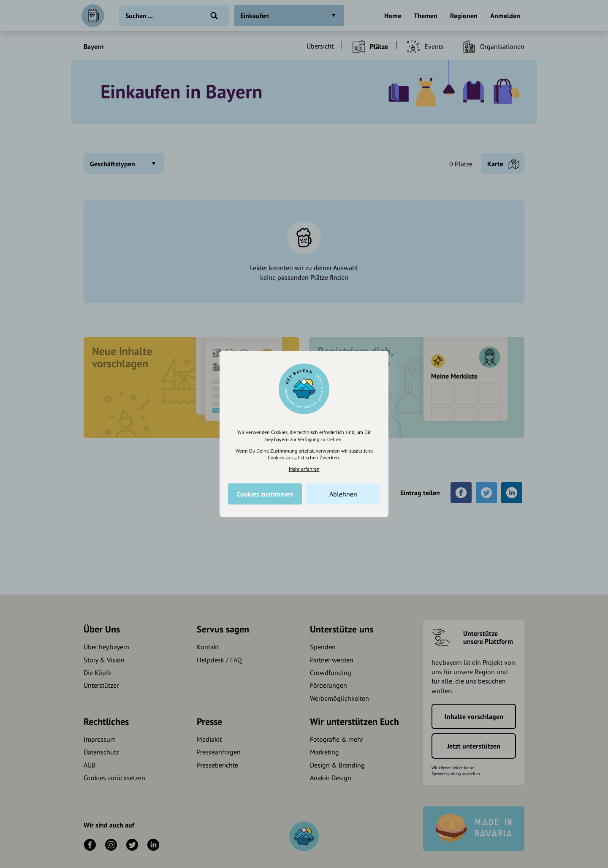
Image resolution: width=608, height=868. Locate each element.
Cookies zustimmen (265, 494)
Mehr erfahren (304, 469)
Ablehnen (343, 494)
